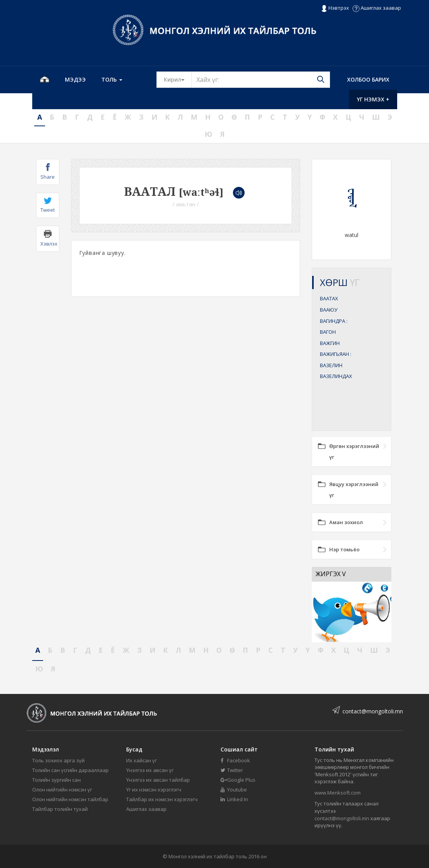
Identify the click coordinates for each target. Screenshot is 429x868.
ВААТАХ (329, 298)
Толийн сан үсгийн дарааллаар (70, 770)
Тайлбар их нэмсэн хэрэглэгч (162, 799)
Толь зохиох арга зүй (58, 760)
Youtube (234, 790)
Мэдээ (75, 79)
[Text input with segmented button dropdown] (261, 80)
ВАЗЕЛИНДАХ (336, 376)
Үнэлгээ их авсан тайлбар (158, 780)
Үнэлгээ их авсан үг (150, 770)
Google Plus (238, 780)
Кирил (178, 79)
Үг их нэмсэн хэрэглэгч (154, 790)
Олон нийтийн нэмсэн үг (62, 790)
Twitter (232, 770)
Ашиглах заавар (377, 8)
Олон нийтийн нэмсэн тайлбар (70, 799)
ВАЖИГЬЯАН (336, 354)
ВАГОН (328, 332)
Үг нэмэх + (373, 99)
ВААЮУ (329, 310)
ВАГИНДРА (334, 321)
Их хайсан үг (142, 760)
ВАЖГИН (330, 343)
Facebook (235, 760)
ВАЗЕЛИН (331, 365)
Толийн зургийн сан (56, 780)
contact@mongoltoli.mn (373, 711)
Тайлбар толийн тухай (60, 809)
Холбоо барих (368, 79)
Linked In (234, 799)
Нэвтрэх (335, 8)
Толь (112, 79)
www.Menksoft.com (338, 793)
